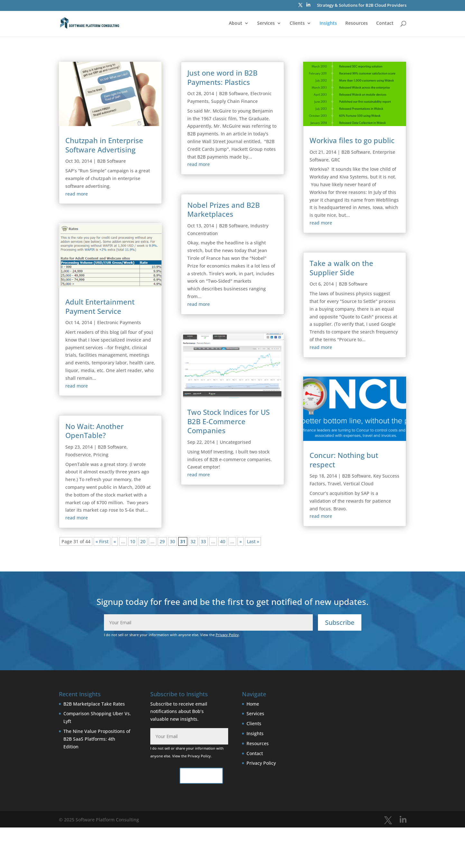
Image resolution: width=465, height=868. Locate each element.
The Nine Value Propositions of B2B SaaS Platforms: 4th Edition (97, 739)
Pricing (101, 455)
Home (253, 704)
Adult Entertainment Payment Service (100, 306)
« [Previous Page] (115, 541)
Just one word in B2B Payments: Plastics (222, 77)
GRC (336, 160)
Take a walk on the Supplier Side (341, 268)
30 (172, 541)
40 (223, 541)
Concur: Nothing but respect (344, 460)
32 (193, 541)
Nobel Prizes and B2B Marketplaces (223, 210)
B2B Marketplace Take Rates (94, 704)
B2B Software (112, 161)
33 (203, 541)
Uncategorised (235, 442)
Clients (297, 23)
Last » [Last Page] (253, 541)
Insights (328, 23)
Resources (357, 23)
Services (266, 23)
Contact (385, 23)
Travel (334, 484)
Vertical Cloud (358, 484)
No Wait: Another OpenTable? (94, 431)
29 (162, 541)
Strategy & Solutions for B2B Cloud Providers (362, 6)
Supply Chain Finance (234, 101)
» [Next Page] (241, 541)
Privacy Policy (227, 635)
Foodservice (78, 455)
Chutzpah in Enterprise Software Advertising (104, 145)
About (236, 23)
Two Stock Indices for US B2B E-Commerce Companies (228, 421)
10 (133, 541)
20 (143, 541)
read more (77, 194)
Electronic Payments (119, 322)
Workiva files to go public (352, 140)
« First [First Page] (102, 541)
